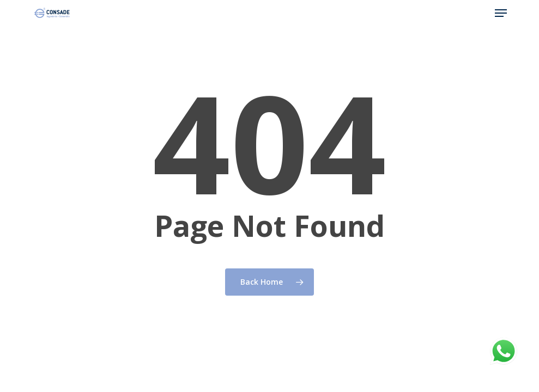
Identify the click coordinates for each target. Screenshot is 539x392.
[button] (501, 13)
